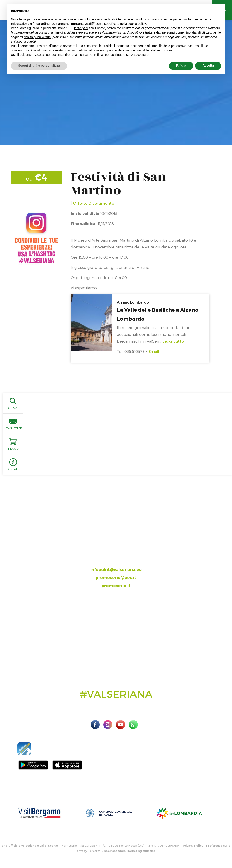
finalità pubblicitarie (37, 37)
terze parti (81, 28)
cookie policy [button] (137, 24)
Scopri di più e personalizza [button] (39, 66)
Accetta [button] (208, 66)
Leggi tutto (173, 341)
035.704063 (120, 553)
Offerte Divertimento (94, 203)
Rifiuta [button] (181, 66)
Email (154, 351)
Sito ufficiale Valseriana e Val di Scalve (30, 846)
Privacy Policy (193, 846)
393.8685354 (121, 561)
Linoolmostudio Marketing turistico (129, 851)
